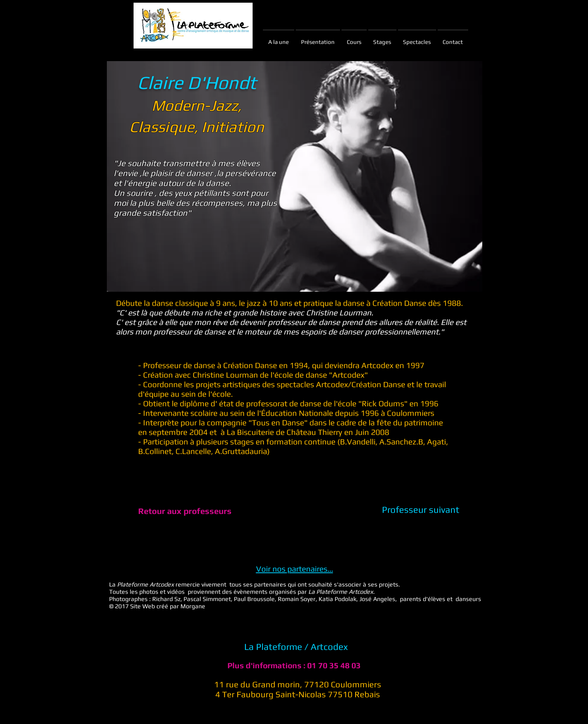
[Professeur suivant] (421, 510)
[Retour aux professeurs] (185, 511)
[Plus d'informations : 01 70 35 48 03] (294, 666)
